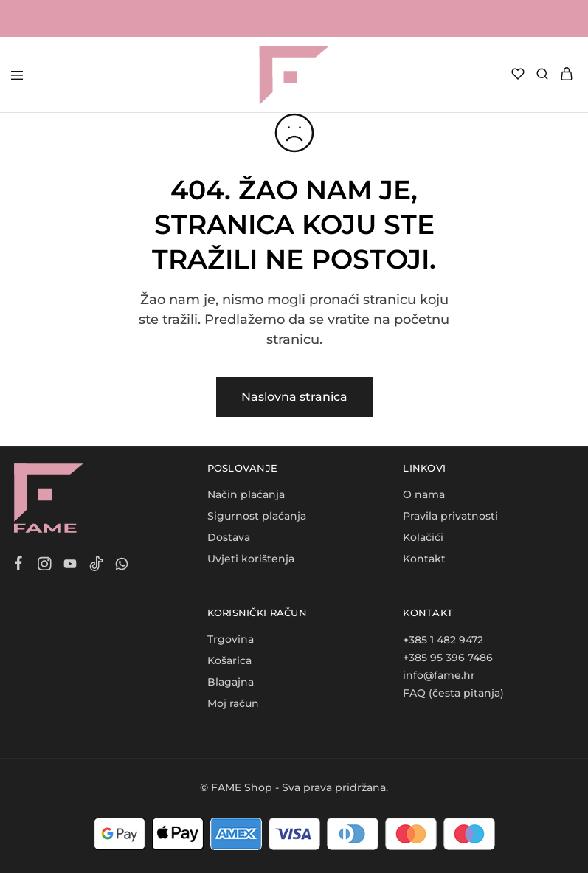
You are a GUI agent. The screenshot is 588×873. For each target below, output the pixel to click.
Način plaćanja (246, 494)
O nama (424, 494)
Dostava (229, 537)
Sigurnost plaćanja (257, 516)
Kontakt (424, 559)
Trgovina (231, 639)
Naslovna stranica (294, 397)
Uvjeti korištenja (251, 559)
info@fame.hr (439, 675)
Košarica (229, 660)
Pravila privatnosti (450, 516)
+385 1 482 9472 (443, 640)
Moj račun (233, 703)
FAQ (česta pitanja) (453, 693)
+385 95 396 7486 (448, 658)
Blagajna (231, 682)
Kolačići (423, 537)
